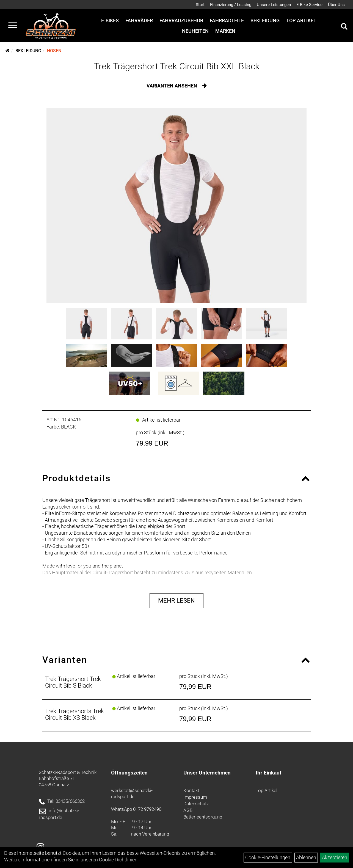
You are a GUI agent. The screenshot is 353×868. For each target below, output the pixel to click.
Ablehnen (306, 857)
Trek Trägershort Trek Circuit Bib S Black (73, 682)
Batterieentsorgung (203, 817)
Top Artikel (301, 20)
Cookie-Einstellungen (268, 857)
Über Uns (336, 5)
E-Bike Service (309, 5)
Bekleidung (265, 20)
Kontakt (191, 790)
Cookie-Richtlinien (118, 860)
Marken (225, 31)
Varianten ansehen (172, 86)
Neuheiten (195, 31)
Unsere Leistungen (274, 5)
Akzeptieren (335, 857)
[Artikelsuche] (344, 27)
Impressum (195, 797)
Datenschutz (196, 804)
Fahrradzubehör (181, 20)
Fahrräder (139, 20)
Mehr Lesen (176, 601)
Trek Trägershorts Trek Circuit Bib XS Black (75, 714)
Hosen (54, 51)
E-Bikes (110, 20)
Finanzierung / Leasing (231, 5)
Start (200, 5)
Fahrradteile (227, 20)
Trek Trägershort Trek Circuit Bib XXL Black (177, 66)
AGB (188, 810)
